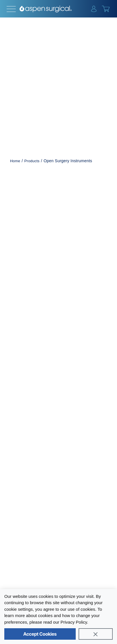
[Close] (96, 634)
